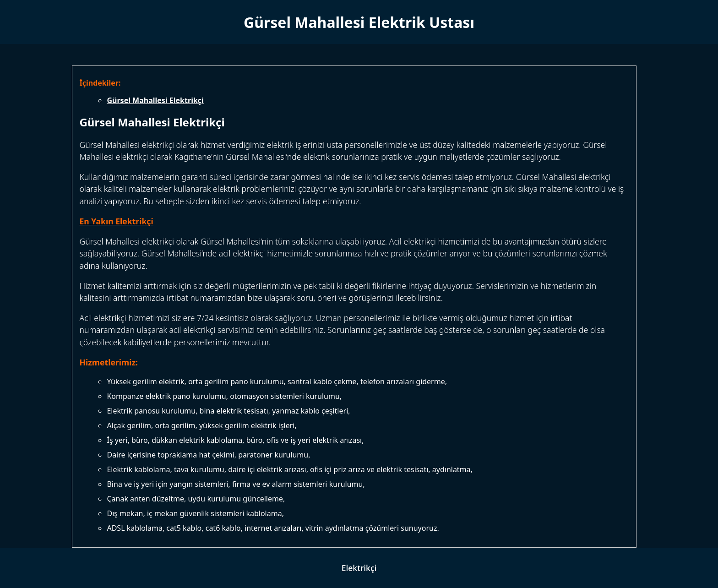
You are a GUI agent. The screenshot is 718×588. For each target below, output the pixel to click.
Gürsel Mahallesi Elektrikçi (155, 100)
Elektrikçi (359, 568)
